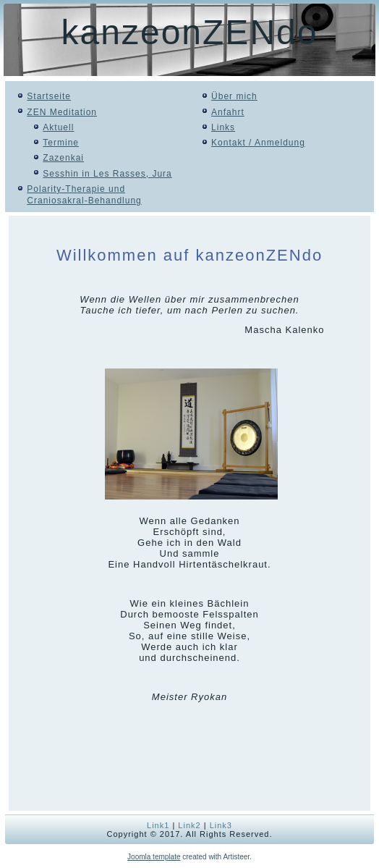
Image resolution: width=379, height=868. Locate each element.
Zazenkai (63, 158)
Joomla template (154, 857)
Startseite (49, 96)
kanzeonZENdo (190, 32)
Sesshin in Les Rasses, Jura (107, 174)
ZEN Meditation (62, 112)
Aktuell (58, 127)
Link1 (158, 825)
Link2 (189, 825)
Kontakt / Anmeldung (258, 143)
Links (223, 127)
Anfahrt (228, 112)
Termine (61, 143)
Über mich (234, 96)
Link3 (221, 825)
